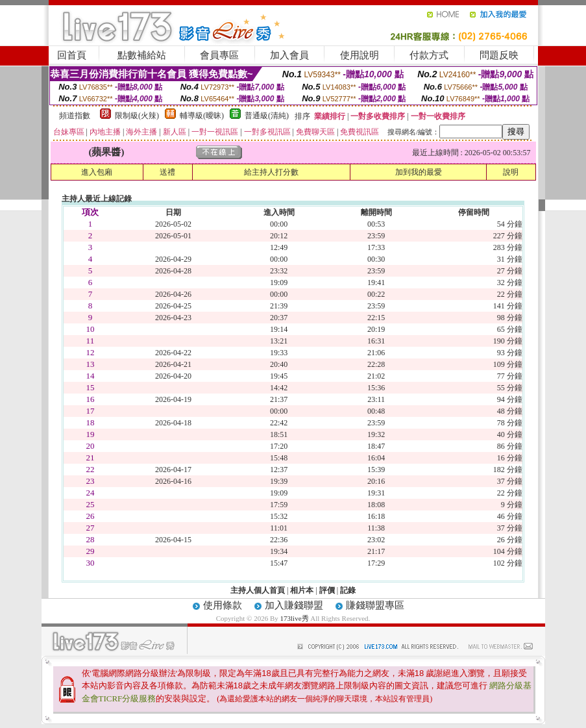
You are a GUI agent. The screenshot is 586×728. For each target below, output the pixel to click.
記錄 (348, 590)
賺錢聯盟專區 (375, 605)
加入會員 (289, 55)
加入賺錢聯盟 (294, 605)
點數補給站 (142, 55)
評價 (327, 590)
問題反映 (499, 55)
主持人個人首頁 (258, 590)
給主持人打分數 (271, 172)
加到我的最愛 (419, 172)
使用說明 (360, 55)
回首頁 (72, 55)
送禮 (167, 172)
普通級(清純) (267, 116)
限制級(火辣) (137, 116)
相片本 (302, 590)
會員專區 (219, 55)
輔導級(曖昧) (202, 116)
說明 (511, 172)
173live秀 (295, 618)
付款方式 (429, 55)
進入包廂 (97, 172)
